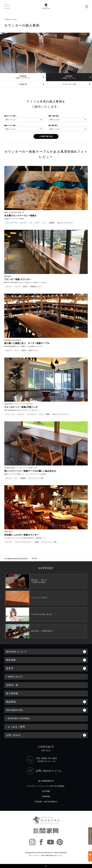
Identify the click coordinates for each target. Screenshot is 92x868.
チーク (17, 350)
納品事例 (11, 702)
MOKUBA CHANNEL (19, 718)
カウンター (23, 223)
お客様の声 (23, 84)
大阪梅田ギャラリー (36, 287)
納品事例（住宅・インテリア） (23, 77)
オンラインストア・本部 (36, 478)
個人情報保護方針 (46, 781)
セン (16, 478)
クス (31, 223)
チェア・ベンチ (10, 414)
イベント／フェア (90, 836)
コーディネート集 (69, 84)
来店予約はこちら (90, 856)
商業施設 (52, 223)
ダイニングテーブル (11, 223)
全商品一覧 (12, 685)
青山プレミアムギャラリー (65, 223)
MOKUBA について (16, 652)
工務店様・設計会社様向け (46, 802)
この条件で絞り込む (46, 136)
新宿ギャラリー (33, 350)
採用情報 (46, 797)
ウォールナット (32, 414)
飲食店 (25, 287)
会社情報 (46, 791)
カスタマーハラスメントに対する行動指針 (46, 786)
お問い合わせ (13, 735)
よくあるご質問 (16, 727)
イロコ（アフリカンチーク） (23, 542)
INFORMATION (14, 710)
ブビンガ (17, 287)
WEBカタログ (15, 677)
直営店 (10, 668)
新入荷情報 (12, 693)
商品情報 (11, 660)
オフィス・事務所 (45, 414)
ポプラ (37, 223)
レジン (44, 223)
